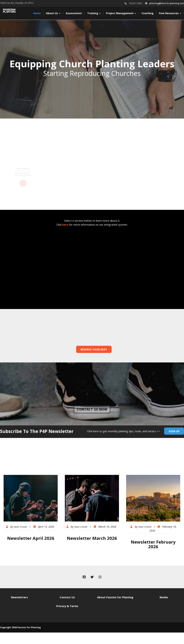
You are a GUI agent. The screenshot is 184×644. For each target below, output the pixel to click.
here (65, 225)
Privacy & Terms (67, 606)
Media (164, 597)
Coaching (148, 13)
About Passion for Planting (115, 597)
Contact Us (67, 597)
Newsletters (19, 597)
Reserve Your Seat (94, 349)
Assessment (74, 13)
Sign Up (174, 431)
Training (94, 13)
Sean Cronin (20, 527)
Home (37, 13)
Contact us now (92, 409)
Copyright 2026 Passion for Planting (20, 627)
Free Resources (170, 13)
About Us (53, 13)
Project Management (121, 13)
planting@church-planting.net (167, 3)
